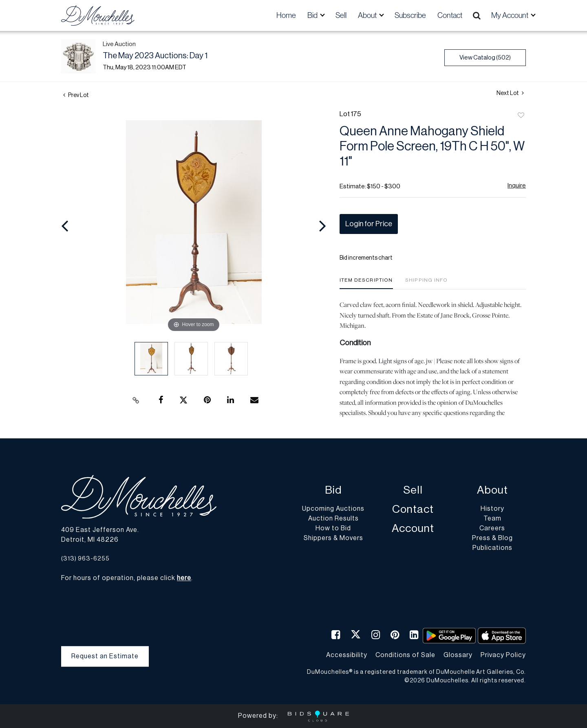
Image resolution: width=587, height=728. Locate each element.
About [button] (368, 15)
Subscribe (410, 15)
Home (286, 15)
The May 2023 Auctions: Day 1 (155, 56)
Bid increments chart (366, 258)
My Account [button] (510, 15)
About (492, 491)
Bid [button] (313, 15)
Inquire (517, 186)
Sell (341, 15)
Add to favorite (521, 116)
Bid (333, 491)
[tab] (366, 283)
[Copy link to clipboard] (136, 400)
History (492, 509)
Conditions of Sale (405, 655)
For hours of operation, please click (126, 578)
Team (492, 519)
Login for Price (369, 224)
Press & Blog (492, 538)
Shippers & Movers (333, 538)
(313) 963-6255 (85, 559)
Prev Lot (76, 95)
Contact (450, 15)
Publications (492, 548)
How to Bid (333, 529)
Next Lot (510, 93)
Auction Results (333, 519)
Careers (492, 529)
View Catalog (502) (485, 58)
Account (413, 529)
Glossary (458, 655)
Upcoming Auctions (333, 509)
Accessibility (347, 655)
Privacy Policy (503, 655)
